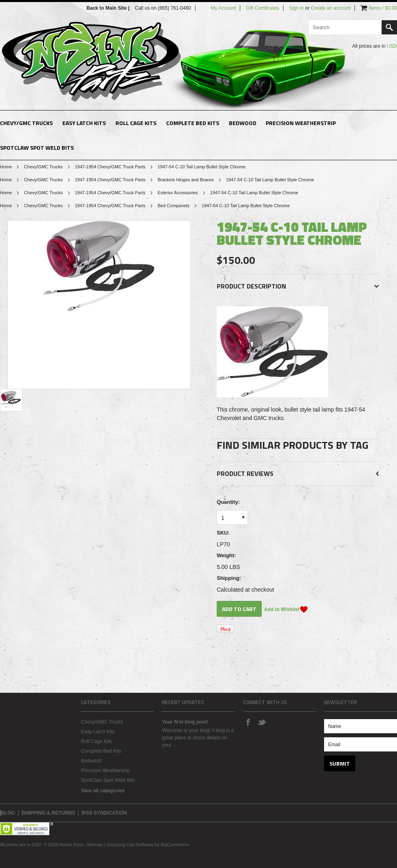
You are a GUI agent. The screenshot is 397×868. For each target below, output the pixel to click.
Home (6, 167)
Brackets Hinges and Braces (186, 180)
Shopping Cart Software (130, 845)
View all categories (103, 791)
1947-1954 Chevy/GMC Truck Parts (110, 167)
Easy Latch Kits (84, 123)
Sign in (296, 8)
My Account (223, 8)
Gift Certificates (263, 8)
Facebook (248, 722)
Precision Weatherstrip (301, 123)
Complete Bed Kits (193, 123)
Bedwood (243, 123)
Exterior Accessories (178, 193)
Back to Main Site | (109, 8)
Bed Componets (174, 206)
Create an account (331, 8)
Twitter (262, 722)
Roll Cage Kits (136, 123)
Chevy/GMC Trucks (26, 123)
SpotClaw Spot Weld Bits (37, 147)
